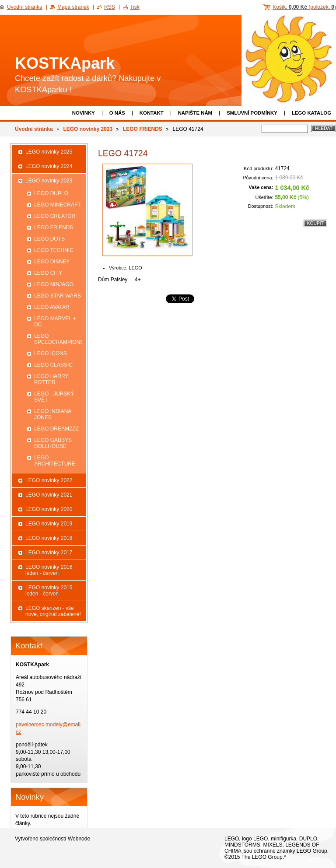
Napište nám (195, 113)
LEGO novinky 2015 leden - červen (49, 591)
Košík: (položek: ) (304, 7)
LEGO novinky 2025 (49, 152)
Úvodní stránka (34, 129)
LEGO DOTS (49, 239)
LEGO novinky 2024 (49, 166)
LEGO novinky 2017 (49, 553)
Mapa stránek (73, 7)
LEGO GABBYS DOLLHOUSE (53, 443)
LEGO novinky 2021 (49, 495)
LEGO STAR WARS (58, 296)
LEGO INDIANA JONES (53, 414)
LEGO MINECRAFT (58, 205)
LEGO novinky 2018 (49, 538)
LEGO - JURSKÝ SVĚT (54, 397)
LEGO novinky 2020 (49, 509)
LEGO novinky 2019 (49, 524)
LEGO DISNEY (52, 262)
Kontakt (152, 113)
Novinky (84, 113)
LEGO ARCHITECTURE (55, 461)
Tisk (135, 7)
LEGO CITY (48, 273)
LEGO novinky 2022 (49, 480)
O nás (117, 113)
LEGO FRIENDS (143, 129)
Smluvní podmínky (252, 113)
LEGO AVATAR (52, 307)
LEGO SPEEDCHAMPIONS (58, 339)
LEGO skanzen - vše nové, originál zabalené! (53, 611)
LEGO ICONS (51, 353)
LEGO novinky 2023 (88, 129)
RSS (110, 7)
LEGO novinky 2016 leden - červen (49, 570)
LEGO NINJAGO (54, 284)
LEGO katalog (311, 113)
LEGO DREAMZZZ (56, 429)
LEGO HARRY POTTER (51, 379)
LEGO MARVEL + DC (55, 322)
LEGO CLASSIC (53, 365)
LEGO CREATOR (55, 216)
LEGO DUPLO (51, 193)
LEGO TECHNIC (54, 250)
